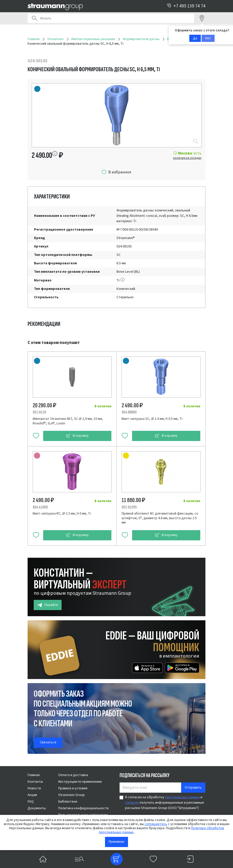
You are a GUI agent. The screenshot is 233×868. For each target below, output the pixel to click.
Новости (34, 788)
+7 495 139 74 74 (186, 6)
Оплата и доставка (73, 775)
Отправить (193, 788)
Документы (37, 808)
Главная (34, 775)
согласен (132, 803)
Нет (208, 38)
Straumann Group (72, 795)
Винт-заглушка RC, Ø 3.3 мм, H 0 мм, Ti (62, 514)
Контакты (35, 782)
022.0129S (129, 507)
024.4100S (40, 507)
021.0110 (39, 412)
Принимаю (116, 842)
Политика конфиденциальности (83, 808)
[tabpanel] (116, 443)
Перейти (48, 605)
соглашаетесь (156, 824)
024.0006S (129, 412)
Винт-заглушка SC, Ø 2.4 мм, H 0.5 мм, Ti (152, 419)
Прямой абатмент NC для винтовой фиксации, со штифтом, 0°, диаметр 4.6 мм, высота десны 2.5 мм (160, 518)
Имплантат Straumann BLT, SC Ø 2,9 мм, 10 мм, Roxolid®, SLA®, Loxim (68, 421)
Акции (32, 795)
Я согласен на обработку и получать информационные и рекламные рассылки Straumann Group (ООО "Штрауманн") (165, 803)
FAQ (31, 802)
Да (195, 38)
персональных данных (182, 797)
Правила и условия (73, 788)
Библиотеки (68, 802)
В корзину (77, 436)
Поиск (34, 18)
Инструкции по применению (80, 782)
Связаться (48, 742)
